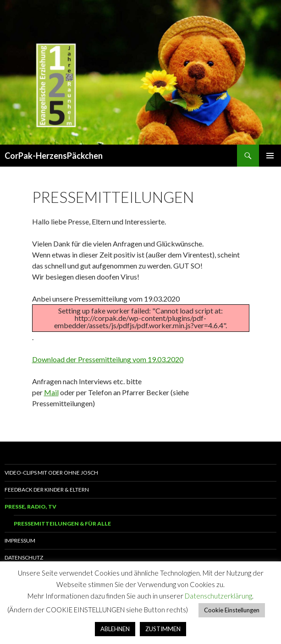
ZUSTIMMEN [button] (163, 629)
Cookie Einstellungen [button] (232, 610)
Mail (51, 392)
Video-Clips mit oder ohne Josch (51, 473)
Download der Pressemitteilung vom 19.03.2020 (108, 359)
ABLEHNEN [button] (115, 629)
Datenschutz (24, 557)
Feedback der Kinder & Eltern (47, 490)
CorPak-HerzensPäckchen (54, 156)
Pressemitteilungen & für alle (62, 524)
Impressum (20, 540)
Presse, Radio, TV (30, 507)
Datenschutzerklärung (218, 596)
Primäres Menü (270, 156)
